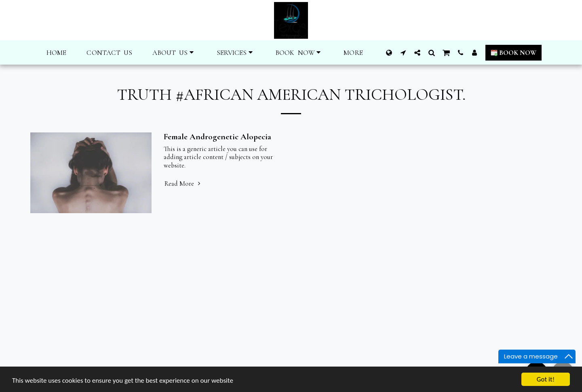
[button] (174, 53)
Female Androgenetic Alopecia (217, 137)
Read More (183, 184)
